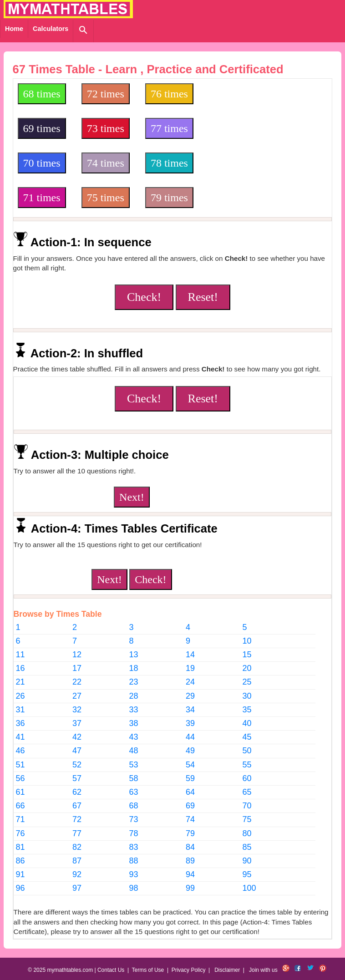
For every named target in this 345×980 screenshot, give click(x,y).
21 (20, 682)
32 (77, 710)
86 (20, 861)
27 (77, 696)
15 (247, 655)
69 (190, 806)
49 (190, 751)
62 (77, 792)
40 (247, 723)
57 (77, 778)
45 (247, 737)
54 (190, 765)
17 (77, 668)
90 (247, 861)
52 (77, 765)
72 (77, 819)
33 (134, 710)
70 (247, 806)
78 (134, 833)
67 (77, 806)
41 (20, 737)
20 (247, 668)
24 (190, 682)
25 (247, 682)
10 (247, 641)
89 (190, 861)
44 (190, 737)
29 (190, 696)
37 (77, 723)
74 (190, 819)
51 (20, 765)
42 (77, 737)
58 (134, 778)
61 (20, 792)
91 (20, 874)
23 (134, 682)
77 (77, 833)
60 (247, 778)
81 (20, 847)
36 (20, 723)
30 (247, 696)
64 (190, 792)
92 (77, 874)
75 (247, 819)
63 (134, 792)
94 (190, 874)
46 (20, 751)
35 (247, 710)
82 (77, 847)
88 (134, 861)
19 (190, 668)
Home (14, 29)
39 (190, 723)
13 (134, 655)
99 (190, 888)
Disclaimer (227, 970)
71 (20, 819)
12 (77, 655)
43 (134, 737)
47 (77, 751)
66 (20, 806)
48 (134, 751)
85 (247, 847)
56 (20, 778)
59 (190, 778)
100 (249, 888)
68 (134, 806)
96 (20, 888)
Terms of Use (148, 970)
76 (20, 833)
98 (134, 888)
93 (134, 874)
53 (134, 765)
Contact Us (111, 970)
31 (20, 710)
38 (134, 723)
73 (134, 819)
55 (247, 765)
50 (247, 751)
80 (247, 833)
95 (247, 874)
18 (134, 668)
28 (134, 696)
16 (20, 668)
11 (20, 655)
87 (77, 861)
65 (247, 792)
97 (77, 888)
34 (190, 710)
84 (190, 847)
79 (190, 833)
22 (77, 682)
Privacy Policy (189, 970)
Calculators (51, 29)
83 (134, 847)
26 (20, 696)
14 (190, 655)
